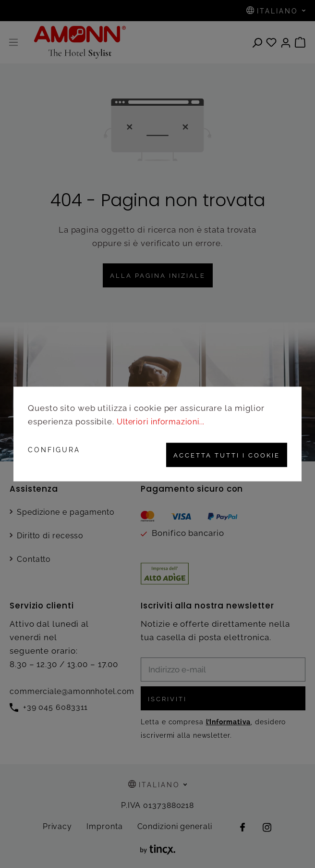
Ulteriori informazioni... (164, 422)
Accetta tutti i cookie (223, 455)
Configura (54, 450)
